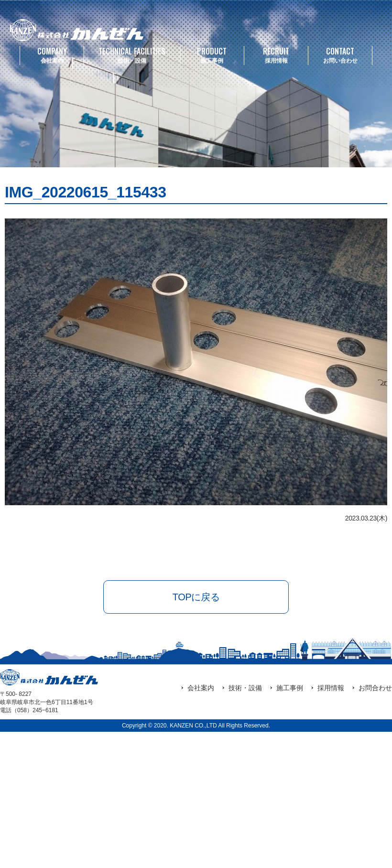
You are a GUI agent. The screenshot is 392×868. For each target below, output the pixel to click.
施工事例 (212, 55)
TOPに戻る (196, 597)
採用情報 (276, 55)
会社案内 (52, 55)
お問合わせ (375, 688)
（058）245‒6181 (35, 710)
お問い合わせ (340, 55)
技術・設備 (132, 55)
